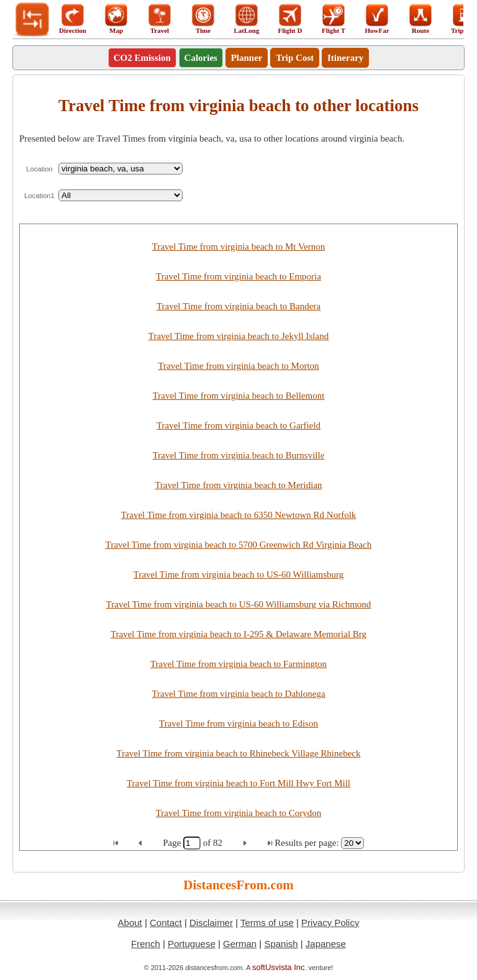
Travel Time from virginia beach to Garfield (238, 425)
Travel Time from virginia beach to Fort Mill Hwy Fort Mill (238, 783)
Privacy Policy (330, 923)
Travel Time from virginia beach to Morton (238, 366)
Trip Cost (295, 58)
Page (173, 843)
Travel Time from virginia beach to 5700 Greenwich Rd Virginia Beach (238, 545)
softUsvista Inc (279, 967)
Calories (201, 58)
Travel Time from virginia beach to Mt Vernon (238, 247)
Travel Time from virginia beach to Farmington (238, 664)
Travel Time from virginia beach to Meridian (238, 485)
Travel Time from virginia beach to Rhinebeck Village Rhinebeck (239, 753)
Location (39, 169)
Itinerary (345, 58)
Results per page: (307, 843)
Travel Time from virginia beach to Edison (238, 724)
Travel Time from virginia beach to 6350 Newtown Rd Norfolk (239, 515)
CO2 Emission (142, 58)
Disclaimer (211, 923)
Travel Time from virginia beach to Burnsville (239, 455)
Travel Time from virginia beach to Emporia (238, 276)
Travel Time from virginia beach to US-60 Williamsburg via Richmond (239, 604)
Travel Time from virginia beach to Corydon (239, 813)
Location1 (39, 196)
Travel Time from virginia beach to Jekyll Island (238, 336)
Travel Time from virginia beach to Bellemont (239, 396)
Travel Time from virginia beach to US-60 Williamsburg (238, 574)
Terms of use (267, 923)
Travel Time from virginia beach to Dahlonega (238, 694)
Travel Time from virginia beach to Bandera (238, 306)
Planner (247, 58)
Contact (166, 923)
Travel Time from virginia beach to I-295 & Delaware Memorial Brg (238, 634)
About (130, 923)
